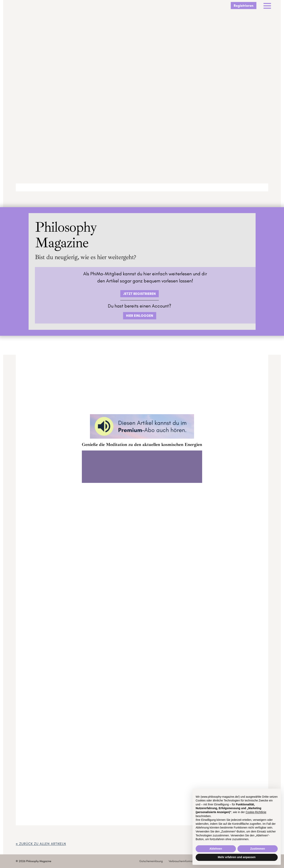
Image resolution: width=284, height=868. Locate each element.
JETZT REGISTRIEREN (140, 294)
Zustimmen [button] (258, 849)
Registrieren (244, 5)
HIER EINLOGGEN (140, 316)
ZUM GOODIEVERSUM (142, 536)
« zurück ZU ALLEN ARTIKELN (41, 844)
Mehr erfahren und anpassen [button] (237, 857)
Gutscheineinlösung (151, 861)
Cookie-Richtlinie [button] (256, 812)
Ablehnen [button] (216, 849)
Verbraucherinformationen (184, 861)
